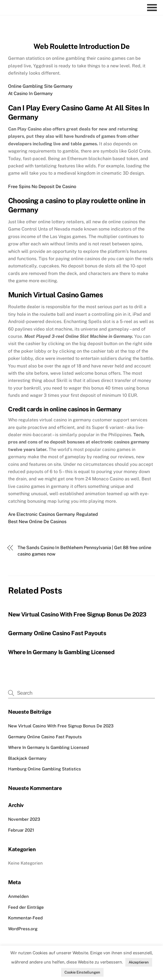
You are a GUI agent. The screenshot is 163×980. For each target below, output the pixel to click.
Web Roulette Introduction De (81, 46)
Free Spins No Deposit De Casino (42, 187)
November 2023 (24, 819)
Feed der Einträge (26, 907)
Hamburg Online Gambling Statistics (45, 769)
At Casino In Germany (30, 93)
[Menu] (153, 8)
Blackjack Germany (27, 758)
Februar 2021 (21, 830)
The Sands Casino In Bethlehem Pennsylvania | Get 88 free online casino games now (84, 551)
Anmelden (18, 896)
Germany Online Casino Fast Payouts (57, 633)
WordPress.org (23, 929)
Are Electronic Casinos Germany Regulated (53, 514)
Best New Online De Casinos (37, 522)
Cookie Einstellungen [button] (82, 972)
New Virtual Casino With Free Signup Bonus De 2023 (77, 614)
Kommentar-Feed (25, 918)
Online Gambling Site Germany (40, 86)
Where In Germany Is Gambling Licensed (61, 652)
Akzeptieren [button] (139, 962)
